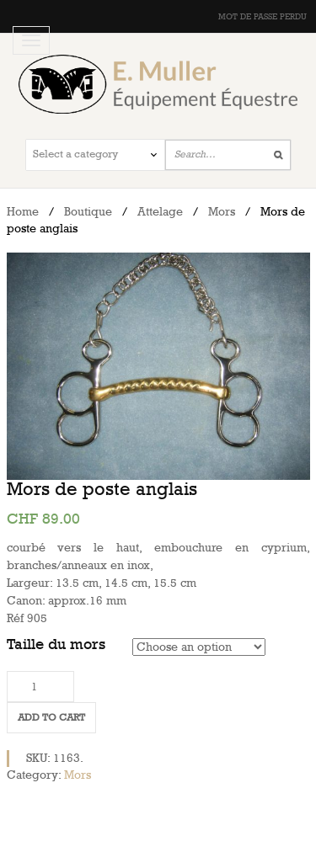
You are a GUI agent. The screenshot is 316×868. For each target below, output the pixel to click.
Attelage (160, 212)
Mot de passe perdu (262, 17)
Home (23, 212)
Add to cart (51, 718)
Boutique (88, 212)
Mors (222, 212)
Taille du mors (56, 644)
